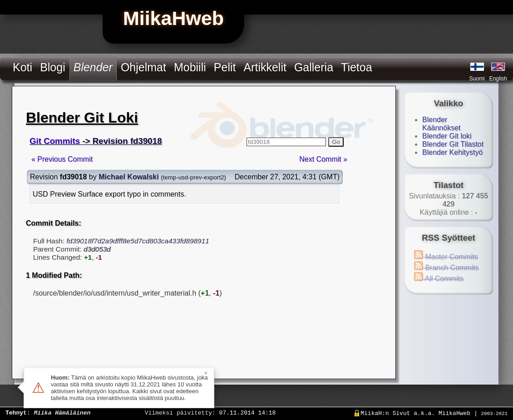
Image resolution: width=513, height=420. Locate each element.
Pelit (225, 67)
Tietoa (357, 67)
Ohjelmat (143, 67)
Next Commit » (323, 159)
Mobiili (190, 67)
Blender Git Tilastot (453, 144)
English (498, 79)
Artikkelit (265, 67)
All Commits (439, 279)
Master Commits (446, 257)
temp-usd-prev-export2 (194, 177)
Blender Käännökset (441, 124)
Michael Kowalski (129, 177)
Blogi (53, 67)
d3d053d (97, 249)
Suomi (477, 79)
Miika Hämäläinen (62, 412)
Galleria (314, 67)
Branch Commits (446, 268)
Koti (22, 67)
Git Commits (55, 141)
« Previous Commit (62, 159)
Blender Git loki (447, 136)
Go (336, 142)
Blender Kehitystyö (452, 152)
